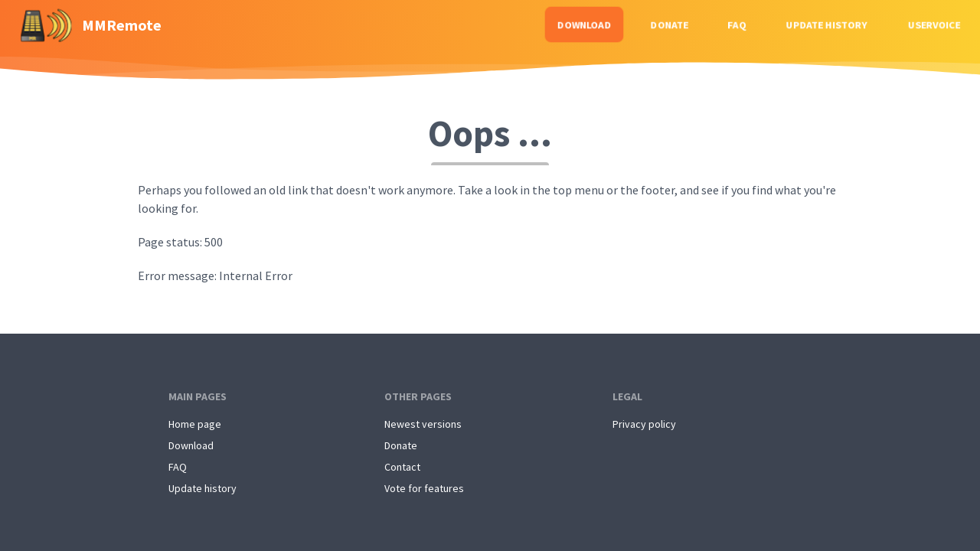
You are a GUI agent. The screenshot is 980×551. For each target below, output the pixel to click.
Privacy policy (644, 424)
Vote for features (424, 488)
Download (584, 24)
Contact (402, 467)
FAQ (737, 24)
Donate (670, 24)
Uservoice (934, 24)
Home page (195, 424)
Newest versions (423, 424)
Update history (827, 24)
